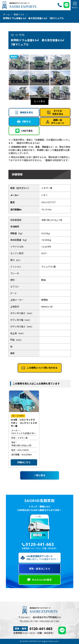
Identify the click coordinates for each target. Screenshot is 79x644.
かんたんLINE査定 (42, 580)
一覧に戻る (40, 475)
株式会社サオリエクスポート (19, 5)
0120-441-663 (40, 544)
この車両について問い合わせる (42, 368)
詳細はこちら (24, 462)
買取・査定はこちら (40, 569)
